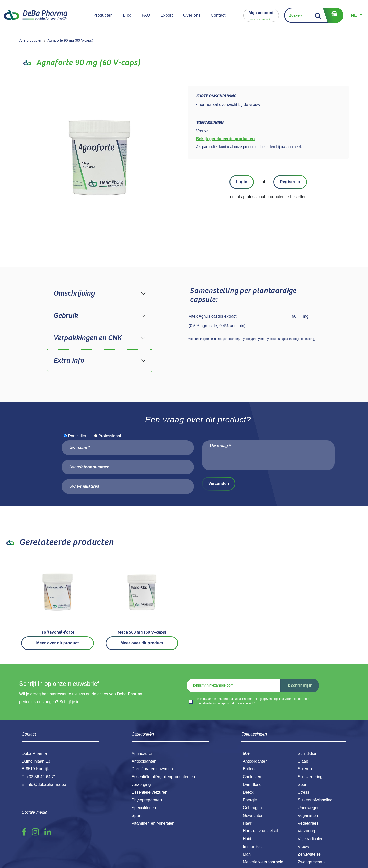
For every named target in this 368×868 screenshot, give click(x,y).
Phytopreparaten (147, 800)
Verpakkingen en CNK (87, 338)
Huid (247, 839)
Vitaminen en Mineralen (153, 823)
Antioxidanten (255, 761)
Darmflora (252, 784)
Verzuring (306, 831)
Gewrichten (253, 816)
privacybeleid (244, 703)
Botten (249, 769)
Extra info (69, 361)
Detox (248, 792)
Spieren (305, 769)
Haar (247, 823)
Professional (110, 436)
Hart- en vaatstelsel (260, 831)
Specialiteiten (144, 808)
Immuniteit (252, 846)
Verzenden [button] (219, 484)
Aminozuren (142, 754)
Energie (250, 800)
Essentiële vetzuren (149, 792)
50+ (246, 754)
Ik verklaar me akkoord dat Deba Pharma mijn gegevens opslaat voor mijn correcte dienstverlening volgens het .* (253, 701)
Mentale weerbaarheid (263, 862)
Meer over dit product (58, 643)
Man (247, 854)
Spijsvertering (310, 777)
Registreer (290, 182)
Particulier (77, 436)
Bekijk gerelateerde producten (225, 139)
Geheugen (252, 808)
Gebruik (66, 316)
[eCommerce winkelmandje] (333, 15)
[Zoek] (318, 15)
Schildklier (307, 754)
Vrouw (303, 846)
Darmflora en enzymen (152, 769)
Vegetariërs (308, 823)
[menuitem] (103, 15)
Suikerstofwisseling (315, 800)
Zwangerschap (311, 862)
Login (241, 182)
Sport (303, 784)
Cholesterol (253, 777)
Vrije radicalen (311, 839)
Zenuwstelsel (310, 854)
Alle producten (31, 40)
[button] (261, 15)
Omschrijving (74, 294)
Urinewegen (309, 808)
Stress (303, 792)
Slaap (303, 761)
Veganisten (308, 816)
